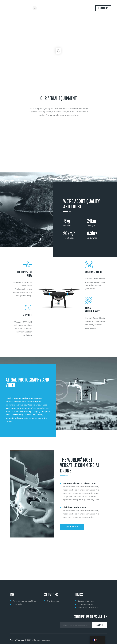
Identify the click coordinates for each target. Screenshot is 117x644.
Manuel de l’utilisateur (88, 600)
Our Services (53, 593)
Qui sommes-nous (86, 593)
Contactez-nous (85, 597)
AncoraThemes (17, 632)
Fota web (17, 597)
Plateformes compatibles (24, 593)
